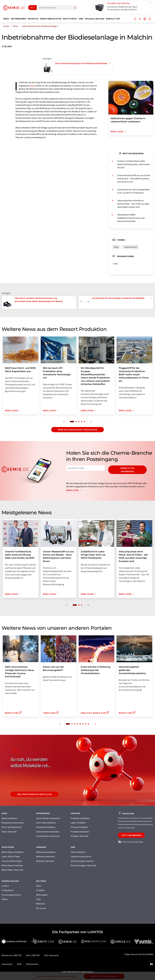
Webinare (41, 904)
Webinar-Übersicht (45, 861)
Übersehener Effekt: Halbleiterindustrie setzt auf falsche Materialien (131, 218)
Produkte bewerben (80, 832)
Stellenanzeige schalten (82, 861)
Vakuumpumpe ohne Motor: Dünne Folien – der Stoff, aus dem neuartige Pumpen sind (133, 204)
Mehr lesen (75, 490)
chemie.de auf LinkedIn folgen (131, 842)
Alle (32, 8)
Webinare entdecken (46, 852)
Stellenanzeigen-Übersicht (83, 865)
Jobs (38, 899)
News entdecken (9, 818)
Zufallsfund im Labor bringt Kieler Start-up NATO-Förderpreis (133, 191)
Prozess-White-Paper (12, 861)
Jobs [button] (81, 19)
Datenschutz (32, 964)
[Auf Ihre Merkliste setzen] (135, 19)
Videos (5, 899)
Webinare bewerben (46, 856)
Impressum (7, 964)
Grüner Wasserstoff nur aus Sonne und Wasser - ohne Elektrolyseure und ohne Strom (134, 179)
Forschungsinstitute (11, 895)
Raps (33, 86)
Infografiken (8, 890)
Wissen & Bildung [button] (95, 19)
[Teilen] (140, 19)
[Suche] (75, 8)
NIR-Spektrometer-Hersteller (34, 794)
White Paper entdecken (13, 852)
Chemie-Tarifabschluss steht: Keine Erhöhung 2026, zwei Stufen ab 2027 (133, 164)
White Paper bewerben (12, 865)
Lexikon (5, 886)
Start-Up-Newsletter (12, 827)
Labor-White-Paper (11, 856)
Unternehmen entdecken (48, 818)
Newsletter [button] (113, 19)
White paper (42, 895)
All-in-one (41, 908)
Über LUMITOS (33, 955)
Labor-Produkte (78, 823)
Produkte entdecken (80, 818)
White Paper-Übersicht (12, 870)
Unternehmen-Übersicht (48, 836)
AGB (19, 964)
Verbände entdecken (46, 827)
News (39, 886)
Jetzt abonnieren (131, 835)
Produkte (41, 890)
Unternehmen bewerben (48, 832)
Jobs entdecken (78, 852)
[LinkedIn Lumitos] (151, 964)
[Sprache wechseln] (145, 19)
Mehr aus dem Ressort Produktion (78, 430)
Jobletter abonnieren (81, 856)
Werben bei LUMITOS (12, 955)
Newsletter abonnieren (127, 470)
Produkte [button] (33, 19)
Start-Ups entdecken (46, 823)
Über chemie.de (51, 955)
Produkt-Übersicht (79, 836)
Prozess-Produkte (79, 827)
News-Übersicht (9, 832)
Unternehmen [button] (18, 19)
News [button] (6, 19)
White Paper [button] (70, 19)
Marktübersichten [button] (51, 19)
